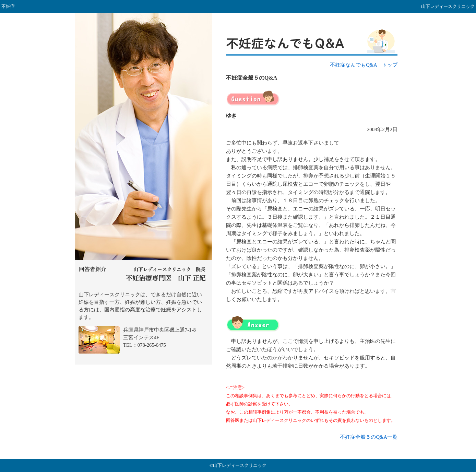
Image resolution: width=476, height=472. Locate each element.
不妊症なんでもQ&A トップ (364, 65)
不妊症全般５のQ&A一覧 (369, 437)
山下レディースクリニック (144, 325)
